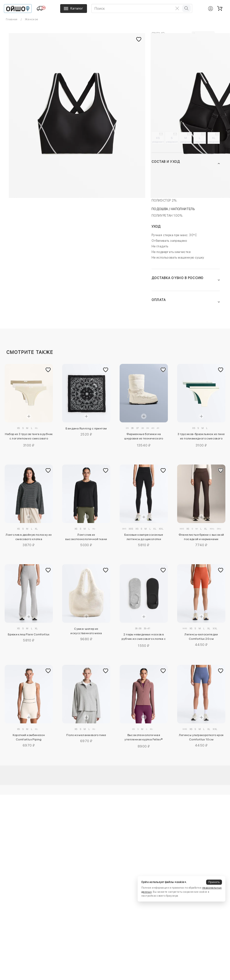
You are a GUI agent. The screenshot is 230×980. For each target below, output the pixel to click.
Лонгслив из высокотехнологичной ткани (86, 537)
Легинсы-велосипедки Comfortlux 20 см (201, 637)
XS (158, 140)
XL (214, 140)
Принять (214, 882)
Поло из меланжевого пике (86, 735)
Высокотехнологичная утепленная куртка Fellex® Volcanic (144, 738)
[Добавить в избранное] (48, 370)
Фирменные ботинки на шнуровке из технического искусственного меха (144, 437)
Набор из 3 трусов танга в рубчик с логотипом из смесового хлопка (29, 437)
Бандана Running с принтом (86, 428)
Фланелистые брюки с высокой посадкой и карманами (201, 537)
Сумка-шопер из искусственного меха (86, 631)
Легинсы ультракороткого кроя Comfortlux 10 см (201, 737)
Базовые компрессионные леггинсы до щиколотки (144, 537)
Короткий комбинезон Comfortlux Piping (29, 737)
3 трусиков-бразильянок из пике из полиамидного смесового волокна (201, 437)
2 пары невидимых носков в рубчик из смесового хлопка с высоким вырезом (144, 637)
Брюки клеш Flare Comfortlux (29, 634)
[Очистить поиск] (177, 8)
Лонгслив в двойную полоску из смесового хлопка (29, 537)
